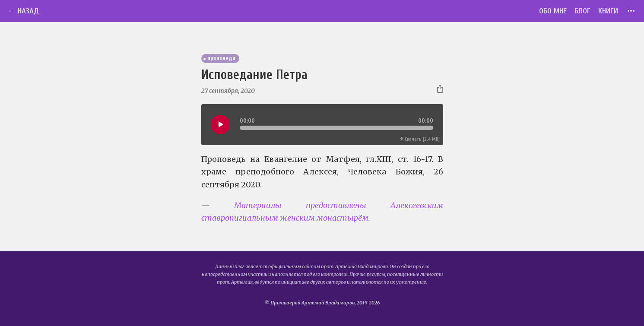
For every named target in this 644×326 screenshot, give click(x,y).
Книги (608, 11)
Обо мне (553, 11)
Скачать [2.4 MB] (420, 139)
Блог (582, 11)
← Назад (23, 11)
